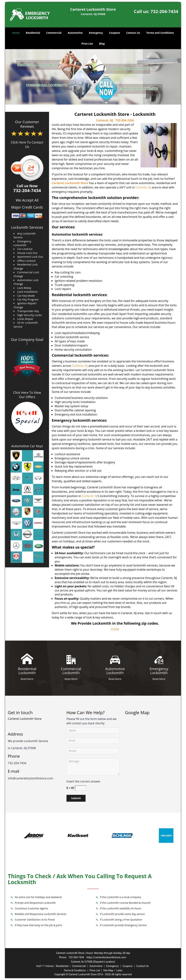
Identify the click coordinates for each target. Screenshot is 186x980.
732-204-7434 (164, 11)
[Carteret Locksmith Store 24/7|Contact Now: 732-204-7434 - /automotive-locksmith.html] (115, 658)
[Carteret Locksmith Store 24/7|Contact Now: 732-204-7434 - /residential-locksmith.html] (27, 658)
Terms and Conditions (160, 33)
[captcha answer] (81, 788)
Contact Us (133, 33)
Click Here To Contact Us (27, 144)
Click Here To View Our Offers (27, 395)
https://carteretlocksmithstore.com (106, 957)
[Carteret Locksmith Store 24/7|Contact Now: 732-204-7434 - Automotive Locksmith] (115, 671)
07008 (115, 629)
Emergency (96, 33)
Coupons (114, 33)
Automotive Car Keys (27, 446)
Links (119, 970)
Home (16, 33)
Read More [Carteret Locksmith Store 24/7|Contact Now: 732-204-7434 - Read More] (27, 679)
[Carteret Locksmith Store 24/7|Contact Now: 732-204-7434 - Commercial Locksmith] (71, 671)
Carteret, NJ (105, 120)
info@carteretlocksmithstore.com (30, 778)
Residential (33, 33)
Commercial (54, 33)
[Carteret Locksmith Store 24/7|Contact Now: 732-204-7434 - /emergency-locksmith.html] (159, 658)
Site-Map (108, 970)
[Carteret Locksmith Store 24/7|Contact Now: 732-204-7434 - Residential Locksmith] (27, 671)
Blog (102, 44)
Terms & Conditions (75, 970)
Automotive (75, 33)
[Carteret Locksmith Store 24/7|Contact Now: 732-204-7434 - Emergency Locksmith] (159, 671)
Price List (87, 44)
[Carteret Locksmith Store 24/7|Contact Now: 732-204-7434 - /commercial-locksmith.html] (71, 658)
